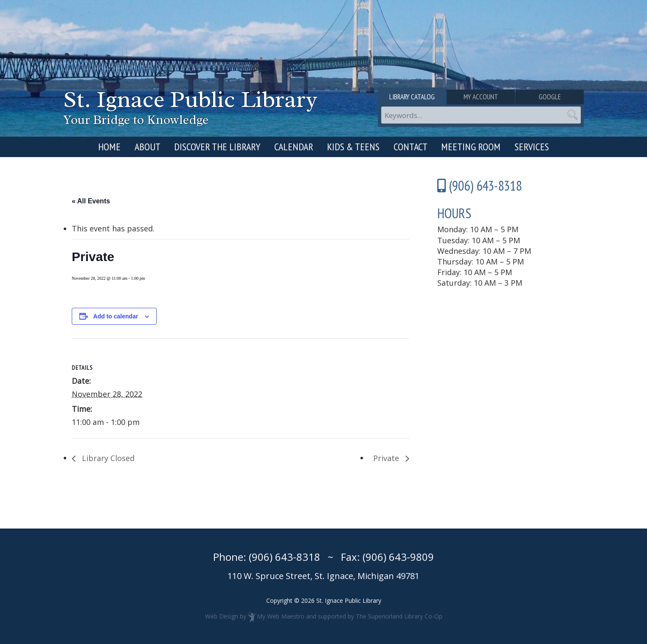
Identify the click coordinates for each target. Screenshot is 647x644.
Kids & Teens (353, 147)
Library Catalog (412, 97)
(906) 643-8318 (284, 557)
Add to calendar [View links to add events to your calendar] (116, 316)
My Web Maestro (281, 616)
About (148, 147)
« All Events (91, 201)
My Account (481, 97)
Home (109, 147)
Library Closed (107, 458)
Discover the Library (217, 147)
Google (550, 97)
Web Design (222, 616)
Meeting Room (471, 147)
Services (532, 147)
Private (387, 458)
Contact (411, 147)
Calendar (294, 147)
